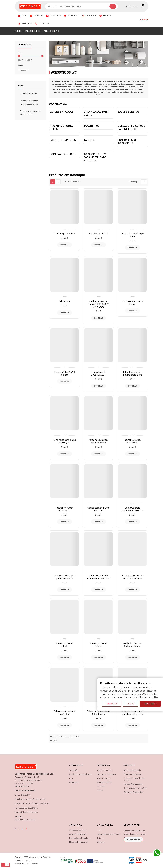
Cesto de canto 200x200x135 (98, 373)
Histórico (100, 838)
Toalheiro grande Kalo (64, 234)
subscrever (133, 839)
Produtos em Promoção (106, 774)
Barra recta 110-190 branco (132, 303)
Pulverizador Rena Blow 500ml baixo (98, 713)
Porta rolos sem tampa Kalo (132, 235)
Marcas (100, 790)
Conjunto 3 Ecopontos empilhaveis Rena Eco (132, 713)
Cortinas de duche (62, 154)
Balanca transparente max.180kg (64, 713)
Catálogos (101, 786)
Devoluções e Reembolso (80, 838)
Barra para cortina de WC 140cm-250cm (132, 577)
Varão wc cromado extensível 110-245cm (98, 577)
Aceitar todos (150, 704)
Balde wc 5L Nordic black (98, 645)
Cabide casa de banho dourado (98, 509)
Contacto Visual (32, 864)
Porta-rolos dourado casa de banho (98, 441)
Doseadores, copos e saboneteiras (132, 127)
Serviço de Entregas (78, 834)
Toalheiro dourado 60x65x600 (132, 441)
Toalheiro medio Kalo (98, 234)
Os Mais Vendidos (104, 782)
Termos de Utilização (132, 774)
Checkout (101, 842)
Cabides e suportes (63, 140)
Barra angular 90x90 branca (65, 373)
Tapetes (89, 140)
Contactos (74, 782)
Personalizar (112, 704)
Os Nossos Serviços (78, 830)
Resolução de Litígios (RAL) (135, 788)
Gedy (25, 70)
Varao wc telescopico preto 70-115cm (65, 577)
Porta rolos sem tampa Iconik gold (64, 441)
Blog (71, 778)
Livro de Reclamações (133, 784)
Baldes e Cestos (128, 112)
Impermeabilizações (29, 93)
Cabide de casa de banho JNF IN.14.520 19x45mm (98, 304)
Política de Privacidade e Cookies (134, 779)
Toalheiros (92, 126)
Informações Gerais (132, 770)
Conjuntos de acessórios (127, 142)
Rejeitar (131, 704)
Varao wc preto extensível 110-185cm (132, 509)
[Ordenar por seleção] (144, 182)
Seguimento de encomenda (108, 834)
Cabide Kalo (65, 301)
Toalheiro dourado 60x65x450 (64, 509)
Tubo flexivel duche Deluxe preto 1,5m (132, 373)
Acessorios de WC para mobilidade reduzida (95, 157)
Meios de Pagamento (78, 842)
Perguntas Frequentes (133, 792)
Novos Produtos (103, 778)
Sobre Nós (74, 770)
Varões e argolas (61, 112)
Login (99, 830)
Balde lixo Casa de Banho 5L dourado (132, 645)
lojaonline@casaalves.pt (26, 819)
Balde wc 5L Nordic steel (64, 645)
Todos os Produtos (104, 770)
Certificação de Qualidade (80, 774)
